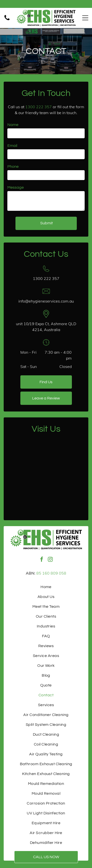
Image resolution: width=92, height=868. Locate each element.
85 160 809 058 (51, 573)
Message (16, 187)
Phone (13, 167)
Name (13, 125)
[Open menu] (85, 18)
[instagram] (50, 560)
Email (12, 146)
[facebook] (42, 560)
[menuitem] (46, 587)
